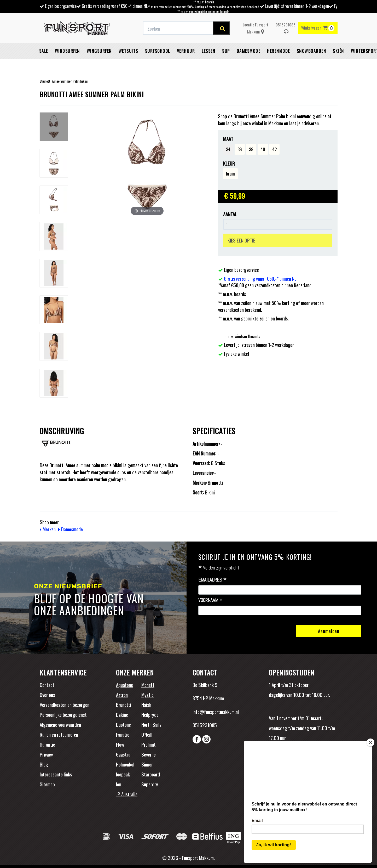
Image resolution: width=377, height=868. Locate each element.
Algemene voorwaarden (60, 724)
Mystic (147, 695)
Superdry (150, 784)
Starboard (151, 774)
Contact (47, 685)
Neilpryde (150, 714)
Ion (119, 784)
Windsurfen (67, 51)
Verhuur (186, 51)
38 (251, 149)
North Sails (151, 724)
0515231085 (286, 28)
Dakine (122, 714)
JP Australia (127, 794)
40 (263, 149)
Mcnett (148, 685)
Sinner (147, 764)
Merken (48, 529)
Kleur (229, 163)
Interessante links (56, 774)
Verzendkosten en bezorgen (65, 704)
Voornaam (211, 600)
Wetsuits (128, 51)
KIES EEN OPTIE (241, 240)
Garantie (47, 744)
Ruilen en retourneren (59, 734)
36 (240, 149)
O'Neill (147, 734)
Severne (149, 754)
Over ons (47, 695)
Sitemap (47, 784)
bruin (230, 174)
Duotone (123, 724)
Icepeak (123, 774)
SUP (226, 51)
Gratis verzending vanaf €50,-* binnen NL (115, 6)
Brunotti (124, 704)
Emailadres (213, 580)
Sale (44, 51)
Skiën (338, 51)
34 (228, 149)
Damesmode (249, 51)
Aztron (122, 695)
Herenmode (279, 51)
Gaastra (123, 754)
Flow (120, 744)
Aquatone (124, 685)
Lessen (208, 51)
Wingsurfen (99, 51)
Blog (44, 764)
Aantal (230, 214)
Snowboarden (312, 51)
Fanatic (123, 734)
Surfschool (158, 51)
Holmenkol (125, 764)
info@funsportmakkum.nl (216, 712)
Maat (228, 139)
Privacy (46, 754)
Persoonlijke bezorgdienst (63, 714)
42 (274, 149)
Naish (146, 704)
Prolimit (149, 744)
